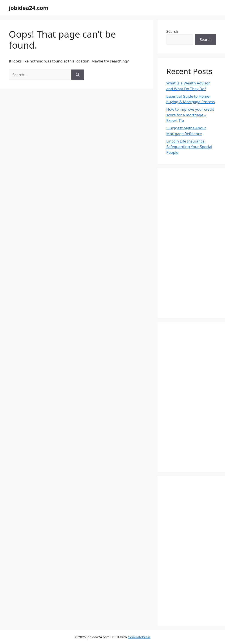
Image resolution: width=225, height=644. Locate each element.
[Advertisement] (191, 243)
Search (172, 31)
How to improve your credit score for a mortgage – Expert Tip (190, 115)
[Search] (78, 75)
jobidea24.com (29, 8)
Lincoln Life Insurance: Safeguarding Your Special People (189, 147)
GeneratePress (139, 637)
